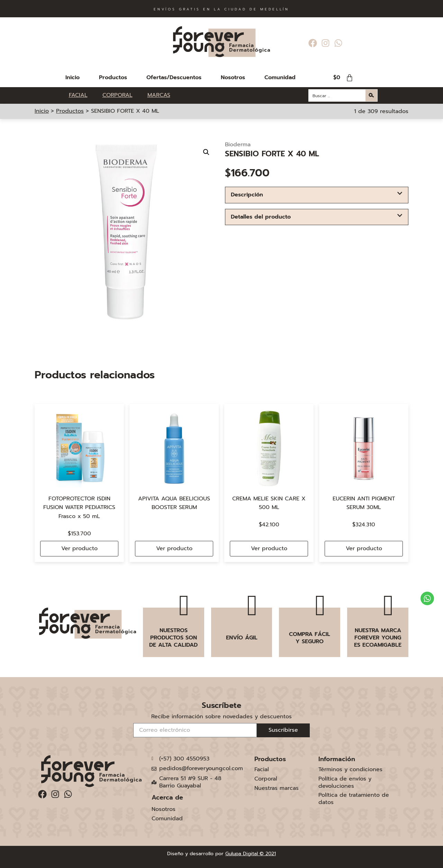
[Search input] (337, 95)
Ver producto (79, 548)
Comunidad (280, 77)
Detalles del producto (261, 217)
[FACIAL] (82, 95)
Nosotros (233, 77)
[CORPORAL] (121, 95)
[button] (206, 152)
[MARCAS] (159, 95)
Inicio (73, 77)
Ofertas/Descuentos (174, 77)
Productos (113, 77)
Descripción (247, 195)
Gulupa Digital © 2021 (251, 854)
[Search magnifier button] (371, 95)
